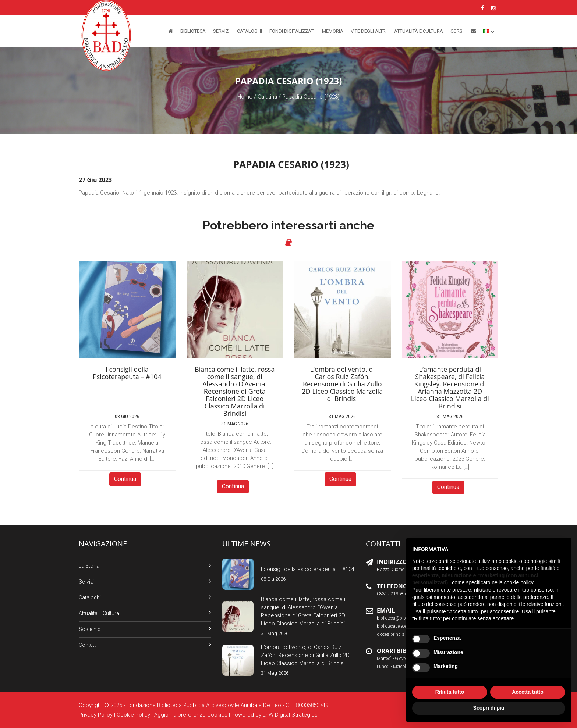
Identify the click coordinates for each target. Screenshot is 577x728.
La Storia (89, 566)
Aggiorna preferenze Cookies (191, 715)
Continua (125, 479)
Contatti (88, 645)
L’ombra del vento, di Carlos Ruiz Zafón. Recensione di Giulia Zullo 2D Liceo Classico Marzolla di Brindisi (305, 655)
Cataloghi (249, 31)
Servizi (221, 31)
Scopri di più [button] (489, 708)
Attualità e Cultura (419, 31)
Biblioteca (193, 31)
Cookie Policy (133, 715)
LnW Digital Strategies (290, 715)
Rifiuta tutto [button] (450, 692)
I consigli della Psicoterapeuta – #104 (308, 569)
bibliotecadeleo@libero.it (400, 626)
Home (245, 97)
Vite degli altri (369, 31)
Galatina (267, 97)
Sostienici (90, 629)
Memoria (333, 31)
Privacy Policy (96, 715)
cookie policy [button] (519, 582)
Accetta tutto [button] (528, 692)
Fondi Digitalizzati (292, 31)
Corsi (457, 31)
